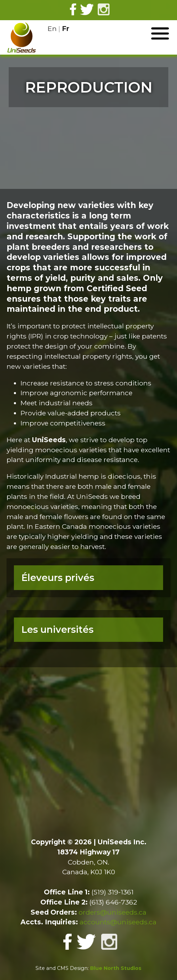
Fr (66, 29)
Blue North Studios (116, 968)
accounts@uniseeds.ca (118, 922)
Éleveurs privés (58, 578)
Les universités (57, 630)
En (52, 29)
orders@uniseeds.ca (112, 912)
